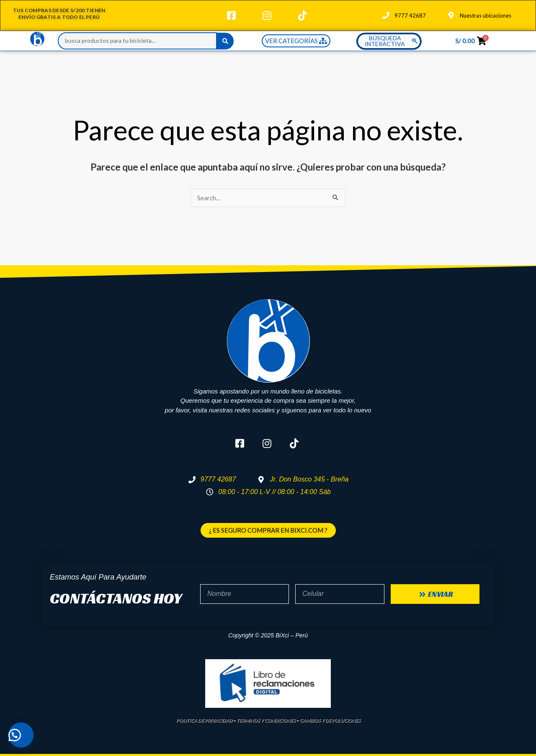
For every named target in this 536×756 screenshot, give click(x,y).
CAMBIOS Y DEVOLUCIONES (330, 720)
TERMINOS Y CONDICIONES (266, 720)
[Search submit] (225, 41)
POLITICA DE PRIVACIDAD (204, 720)
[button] (21, 735)
